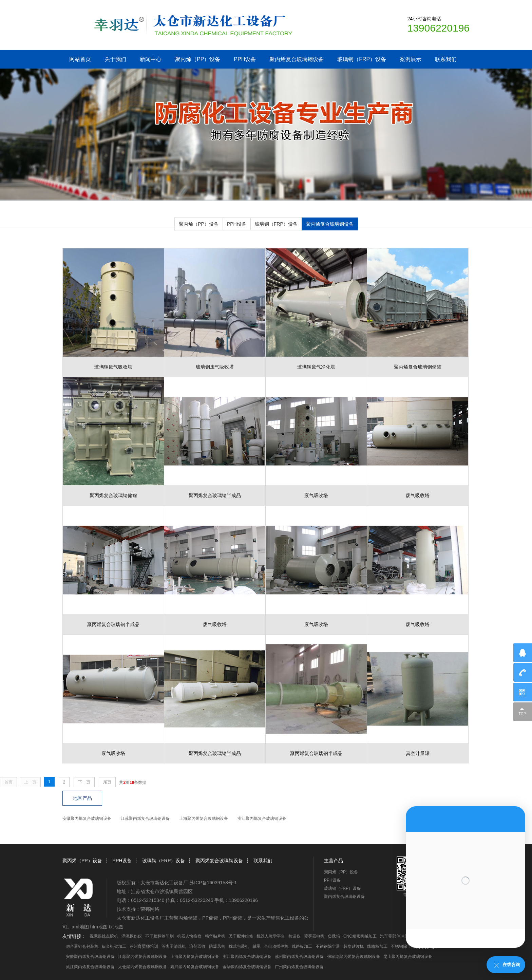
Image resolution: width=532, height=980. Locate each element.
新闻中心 (151, 59)
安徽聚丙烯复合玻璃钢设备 (87, 818)
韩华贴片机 (215, 936)
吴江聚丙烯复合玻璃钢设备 (90, 967)
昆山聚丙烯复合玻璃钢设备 (408, 957)
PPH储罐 (233, 918)
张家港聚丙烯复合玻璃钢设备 (354, 957)
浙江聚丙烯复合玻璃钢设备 (262, 818)
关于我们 (115, 59)
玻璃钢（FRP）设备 (362, 59)
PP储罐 (210, 918)
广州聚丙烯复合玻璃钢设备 (299, 967)
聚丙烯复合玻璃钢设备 (297, 59)
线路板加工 (302, 946)
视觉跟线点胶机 (104, 936)
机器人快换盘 (189, 936)
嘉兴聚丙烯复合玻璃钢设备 (195, 967)
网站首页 (80, 59)
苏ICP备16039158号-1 (213, 883)
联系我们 (446, 59)
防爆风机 (217, 946)
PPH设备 (245, 59)
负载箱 (334, 936)
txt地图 (116, 927)
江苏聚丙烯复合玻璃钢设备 (145, 818)
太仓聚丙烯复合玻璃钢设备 (142, 967)
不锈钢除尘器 (328, 946)
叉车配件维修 (241, 936)
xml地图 (80, 927)
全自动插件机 (276, 946)
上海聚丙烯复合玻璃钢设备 (204, 818)
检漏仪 (294, 936)
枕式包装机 (239, 946)
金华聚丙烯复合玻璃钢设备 (247, 967)
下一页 (84, 782)
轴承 (256, 946)
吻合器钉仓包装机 (82, 946)
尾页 (107, 782)
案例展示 (411, 59)
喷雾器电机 (314, 936)
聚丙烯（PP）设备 (198, 59)
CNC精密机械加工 (360, 936)
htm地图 (99, 927)
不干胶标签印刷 (159, 936)
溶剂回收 (197, 946)
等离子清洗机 (174, 946)
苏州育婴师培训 (144, 946)
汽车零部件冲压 (394, 936)
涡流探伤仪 (132, 936)
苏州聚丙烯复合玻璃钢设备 (299, 957)
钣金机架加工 (114, 946)
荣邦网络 (150, 909)
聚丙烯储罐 (186, 918)
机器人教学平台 (271, 936)
